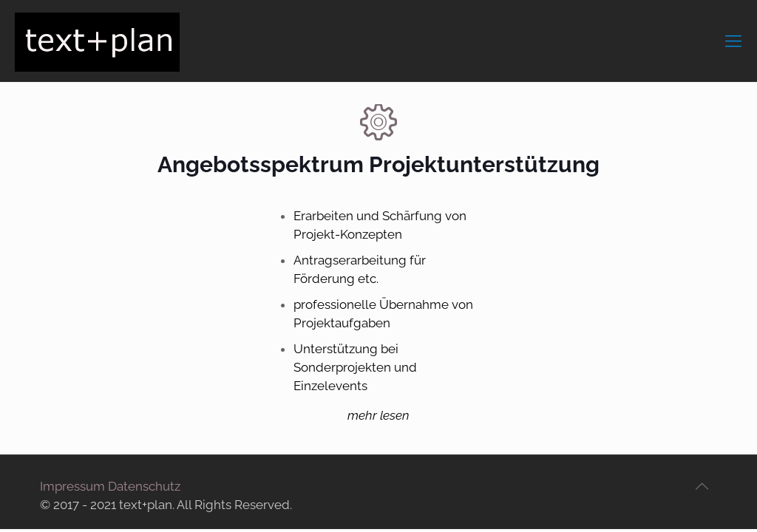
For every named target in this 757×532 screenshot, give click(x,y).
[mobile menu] (733, 41)
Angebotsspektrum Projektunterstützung (378, 164)
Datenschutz (144, 486)
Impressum (72, 486)
